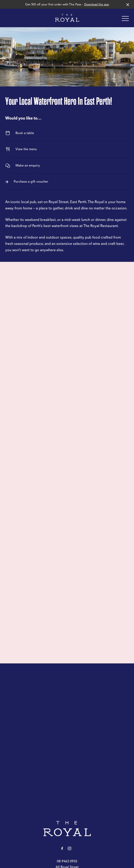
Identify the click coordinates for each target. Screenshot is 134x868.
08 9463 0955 (67, 861)
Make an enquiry (67, 166)
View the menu (67, 149)
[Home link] (67, 18)
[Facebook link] (62, 848)
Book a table (67, 133)
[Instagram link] (69, 848)
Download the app (97, 4)
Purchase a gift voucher (67, 182)
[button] (125, 20)
